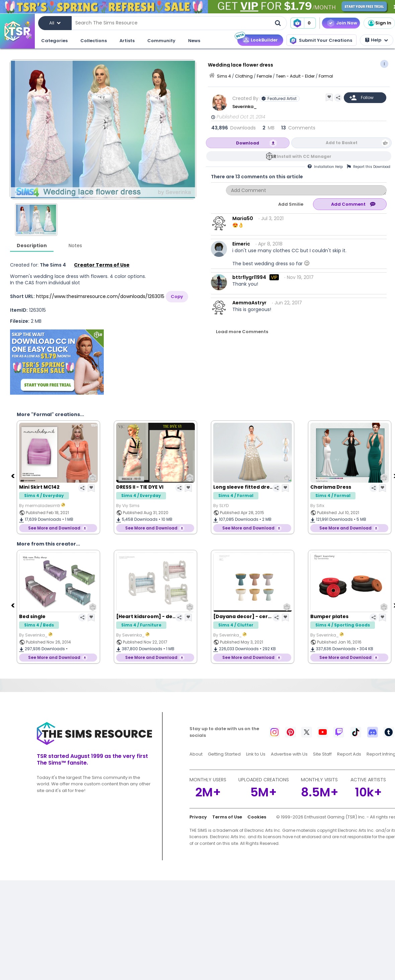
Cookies (257, 817)
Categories (54, 41)
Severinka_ (245, 107)
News (194, 41)
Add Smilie (291, 204)
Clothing (244, 76)
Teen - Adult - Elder (295, 76)
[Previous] (13, 476)
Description (32, 246)
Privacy (198, 817)
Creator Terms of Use (102, 265)
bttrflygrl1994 (249, 277)
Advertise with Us (289, 754)
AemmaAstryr (249, 303)
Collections (94, 41)
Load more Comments (242, 332)
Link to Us (256, 754)
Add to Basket (342, 143)
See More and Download (54, 528)
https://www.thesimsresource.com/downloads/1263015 (100, 296)
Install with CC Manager (304, 156)
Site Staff (322, 754)
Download (248, 143)
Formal (326, 76)
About (196, 754)
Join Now (347, 23)
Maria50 (243, 218)
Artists (127, 41)
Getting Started (224, 754)
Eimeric (241, 244)
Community (161, 41)
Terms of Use (227, 817)
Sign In (379, 23)
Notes (75, 246)
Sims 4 (224, 76)
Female (264, 76)
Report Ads (349, 754)
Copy (177, 297)
